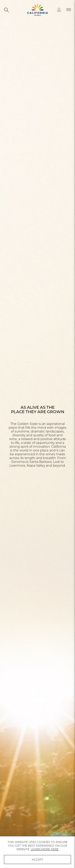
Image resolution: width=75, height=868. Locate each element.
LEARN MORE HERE (45, 849)
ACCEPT (37, 860)
